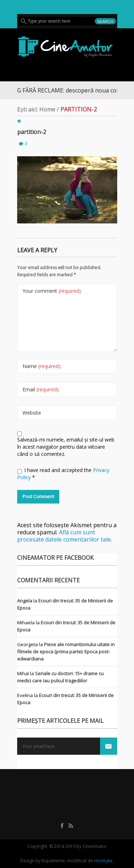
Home (47, 109)
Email (41, 389)
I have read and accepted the (63, 474)
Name (42, 366)
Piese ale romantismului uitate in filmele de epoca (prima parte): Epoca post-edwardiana (66, 652)
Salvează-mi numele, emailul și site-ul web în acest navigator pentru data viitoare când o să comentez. (66, 447)
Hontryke (103, 861)
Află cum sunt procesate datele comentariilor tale (64, 536)
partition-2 (32, 132)
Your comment (52, 291)
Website (32, 413)
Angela (25, 601)
